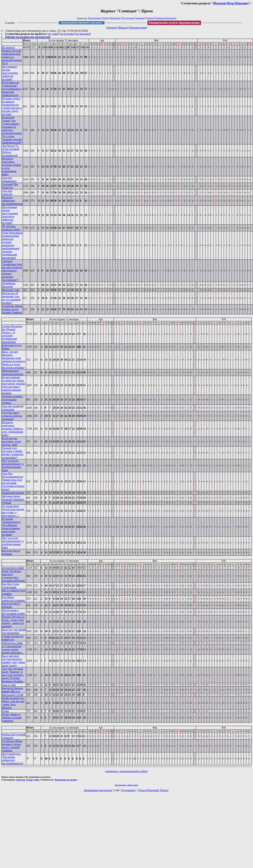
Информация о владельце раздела (12, 372)
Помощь (160, 18)
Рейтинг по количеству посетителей (28, 37)
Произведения (138, 28)
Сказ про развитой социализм (13, 408)
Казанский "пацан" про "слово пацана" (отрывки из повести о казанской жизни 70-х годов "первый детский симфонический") (12, 130)
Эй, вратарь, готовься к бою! (11, 228)
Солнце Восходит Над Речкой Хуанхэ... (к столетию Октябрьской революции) (12, 334)
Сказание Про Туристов (10, 186)
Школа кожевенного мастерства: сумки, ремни (81, 23)
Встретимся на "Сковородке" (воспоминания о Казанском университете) (12, 89)
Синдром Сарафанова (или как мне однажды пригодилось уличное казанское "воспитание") (12, 271)
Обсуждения (127, 18)
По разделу (8, 47)
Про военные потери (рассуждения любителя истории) (10, 73)
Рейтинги (115, 18)
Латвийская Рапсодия (8, 285)
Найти (106, 18)
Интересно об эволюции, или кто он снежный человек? (11, 298)
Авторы (111, 28)
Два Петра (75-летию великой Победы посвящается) (10, 151)
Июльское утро (11, 290)
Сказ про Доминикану (9, 179)
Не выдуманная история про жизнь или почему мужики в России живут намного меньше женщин (13, 385)
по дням (53, 34)
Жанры (123, 28)
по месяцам (83, 34)
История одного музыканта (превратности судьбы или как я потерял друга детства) (12, 106)
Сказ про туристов (7, 192)
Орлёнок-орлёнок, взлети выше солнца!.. (12, 400)
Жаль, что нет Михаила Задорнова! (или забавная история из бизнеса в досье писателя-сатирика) (14, 360)
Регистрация (94, 18)
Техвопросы (170, 18)
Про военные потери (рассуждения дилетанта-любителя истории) (10, 215)
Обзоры (150, 18)
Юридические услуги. (174, 23)
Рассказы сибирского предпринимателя (12, 201)
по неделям (67, 34)
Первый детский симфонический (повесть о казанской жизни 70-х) (12, 57)
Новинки (140, 18)
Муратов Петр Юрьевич (231, 3)
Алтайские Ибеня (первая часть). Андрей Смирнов (12, 309)
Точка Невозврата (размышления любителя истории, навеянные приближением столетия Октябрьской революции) (12, 245)
